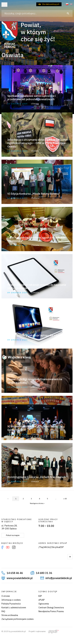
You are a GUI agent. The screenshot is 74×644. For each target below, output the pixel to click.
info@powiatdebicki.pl (59, 578)
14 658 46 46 (15, 573)
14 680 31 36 (44, 573)
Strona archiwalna (10, 615)
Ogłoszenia (44, 604)
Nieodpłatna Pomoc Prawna (51, 611)
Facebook (2, 547)
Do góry (70, 557)
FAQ (3, 611)
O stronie (6, 596)
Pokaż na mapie (13, 535)
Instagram (14, 547)
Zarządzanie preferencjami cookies (18, 619)
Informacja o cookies (11, 600)
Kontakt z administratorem (14, 608)
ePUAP (42, 600)
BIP (40, 596)
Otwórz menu (4, 5)
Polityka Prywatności (11, 604)
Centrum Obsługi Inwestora (51, 608)
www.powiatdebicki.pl (20, 578)
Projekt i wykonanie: (44, 631)
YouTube (8, 547)
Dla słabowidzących (51, 4)
